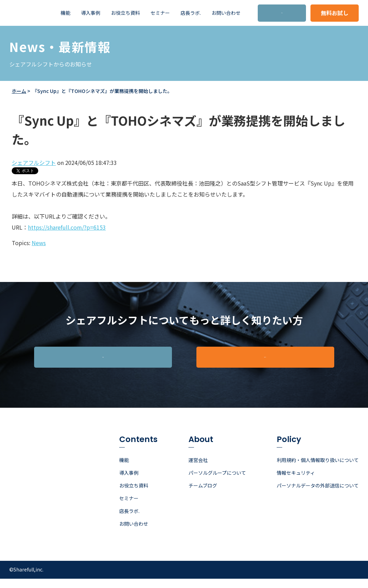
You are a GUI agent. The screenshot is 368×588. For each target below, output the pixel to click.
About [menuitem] (201, 449)
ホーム (19, 91)
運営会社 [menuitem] (198, 469)
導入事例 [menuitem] (91, 13)
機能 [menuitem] (65, 13)
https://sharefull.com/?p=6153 (67, 227)
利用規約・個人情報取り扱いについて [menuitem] (318, 469)
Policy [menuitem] (289, 449)
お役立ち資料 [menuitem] (125, 13)
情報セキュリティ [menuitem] (296, 482)
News (39, 243)
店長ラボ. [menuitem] (191, 13)
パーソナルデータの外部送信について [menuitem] (318, 495)
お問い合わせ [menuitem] (226, 13)
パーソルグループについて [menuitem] (217, 482)
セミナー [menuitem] (160, 13)
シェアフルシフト (34, 162)
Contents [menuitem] (138, 449)
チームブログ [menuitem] (203, 495)
